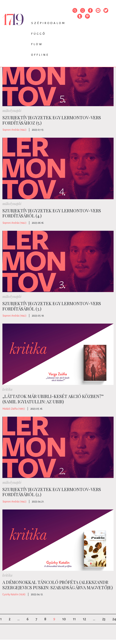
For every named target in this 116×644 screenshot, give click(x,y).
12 (84, 619)
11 (74, 619)
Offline (40, 55)
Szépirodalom (48, 23)
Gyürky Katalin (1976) (14, 594)
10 (64, 619)
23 (104, 619)
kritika (7, 389)
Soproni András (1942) (14, 130)
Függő (39, 34)
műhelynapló (12, 111)
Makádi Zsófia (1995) (14, 409)
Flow (37, 44)
